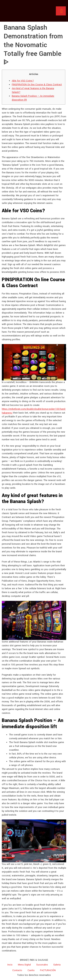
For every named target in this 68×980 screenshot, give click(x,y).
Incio (10, 965)
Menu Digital (24, 965)
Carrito (31, 970)
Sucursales (42, 965)
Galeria (57, 965)
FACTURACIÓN (48, 970)
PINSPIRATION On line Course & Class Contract (37, 85)
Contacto (17, 970)
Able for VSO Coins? (23, 81)
